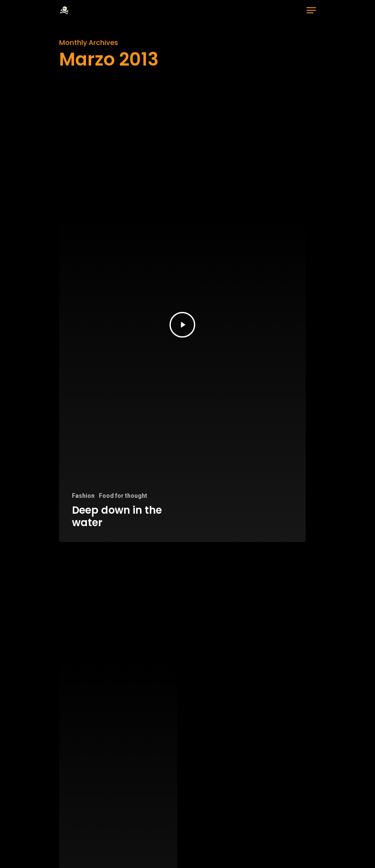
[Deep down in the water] (182, 325)
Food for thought (123, 496)
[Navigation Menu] (311, 10)
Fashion (83, 496)
